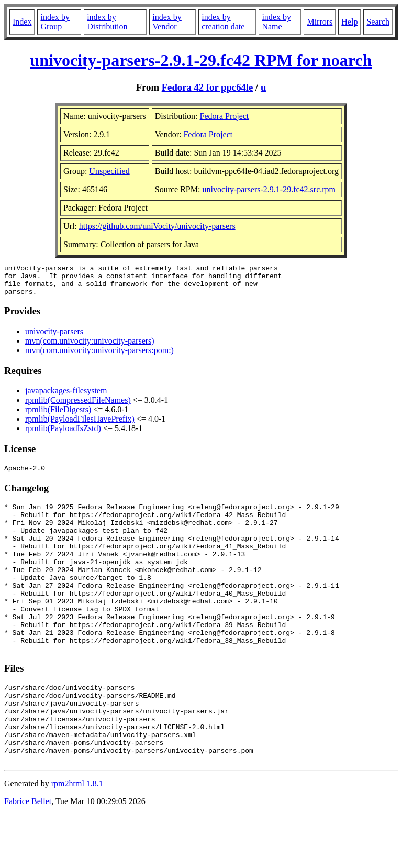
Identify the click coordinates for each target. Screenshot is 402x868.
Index (22, 22)
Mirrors (320, 22)
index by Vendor (167, 22)
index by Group (55, 22)
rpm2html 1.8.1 (77, 837)
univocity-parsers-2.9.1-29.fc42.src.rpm (269, 189)
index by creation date (223, 22)
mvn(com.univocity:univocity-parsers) (90, 347)
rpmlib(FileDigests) (58, 416)
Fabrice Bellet (28, 855)
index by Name (276, 22)
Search (378, 22)
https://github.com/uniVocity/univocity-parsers (157, 226)
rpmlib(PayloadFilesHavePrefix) (80, 425)
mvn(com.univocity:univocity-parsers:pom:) (99, 356)
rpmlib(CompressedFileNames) (78, 406)
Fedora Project (225, 116)
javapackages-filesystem (66, 397)
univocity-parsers (54, 338)
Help (349, 22)
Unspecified (109, 171)
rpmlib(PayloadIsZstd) (63, 435)
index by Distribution (107, 22)
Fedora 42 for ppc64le (208, 87)
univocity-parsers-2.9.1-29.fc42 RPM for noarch (201, 60)
